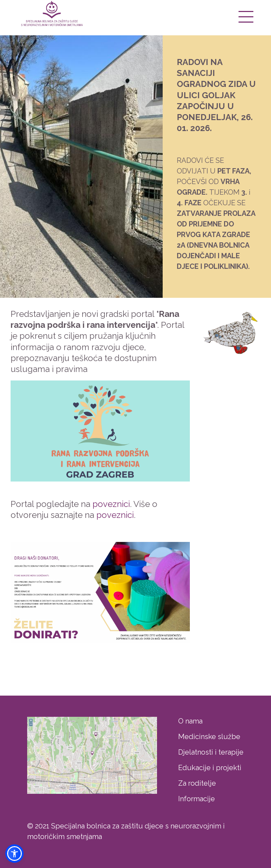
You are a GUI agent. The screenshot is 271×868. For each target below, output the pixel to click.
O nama (190, 721)
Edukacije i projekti (210, 768)
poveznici (111, 504)
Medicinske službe (209, 737)
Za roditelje (197, 783)
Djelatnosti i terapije (211, 752)
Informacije (197, 799)
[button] (14, 854)
